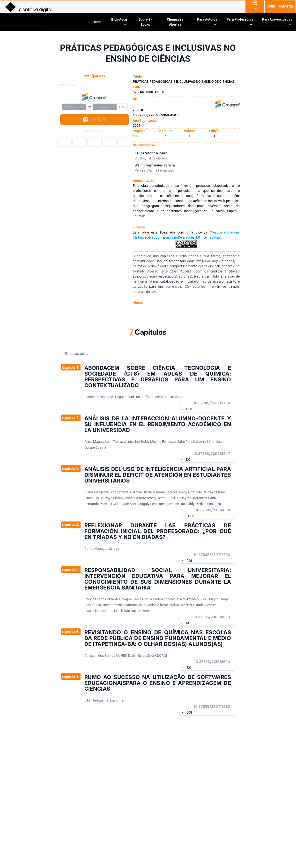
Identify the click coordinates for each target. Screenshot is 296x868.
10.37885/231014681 (213, 510)
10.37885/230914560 (212, 617)
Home (97, 22)
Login (271, 7)
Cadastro (286, 7)
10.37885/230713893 (212, 707)
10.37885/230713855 (212, 555)
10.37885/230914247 (212, 454)
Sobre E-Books (145, 22)
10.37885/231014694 (212, 662)
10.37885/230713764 (212, 403)
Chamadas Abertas (175, 22)
